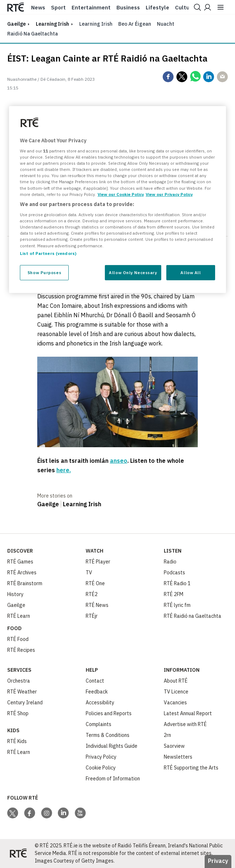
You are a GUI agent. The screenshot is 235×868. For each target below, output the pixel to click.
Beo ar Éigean (135, 24)
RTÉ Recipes (21, 650)
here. (64, 470)
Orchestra (19, 681)
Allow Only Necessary (133, 272)
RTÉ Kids (17, 741)
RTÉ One (95, 583)
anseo (119, 461)
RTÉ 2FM (174, 594)
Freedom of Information (113, 779)
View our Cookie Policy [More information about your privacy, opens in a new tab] (121, 194)
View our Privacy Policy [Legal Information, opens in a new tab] (169, 194)
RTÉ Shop (18, 713)
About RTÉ (176, 681)
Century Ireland (25, 703)
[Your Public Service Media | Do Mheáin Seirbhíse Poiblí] (18, 854)
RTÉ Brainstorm (25, 583)
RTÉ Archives (22, 573)
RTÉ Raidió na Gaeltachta (193, 616)
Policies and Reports (109, 713)
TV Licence (176, 692)
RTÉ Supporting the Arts (191, 768)
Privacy (218, 861)
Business (128, 8)
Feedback (97, 692)
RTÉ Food (18, 639)
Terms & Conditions (108, 735)
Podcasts (174, 573)
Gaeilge (48, 504)
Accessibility (100, 703)
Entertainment (91, 8)
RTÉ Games (20, 562)
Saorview (174, 746)
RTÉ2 (92, 594)
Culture (185, 8)
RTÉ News (97, 605)
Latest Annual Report (188, 713)
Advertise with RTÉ (185, 724)
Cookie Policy (101, 768)
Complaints (99, 724)
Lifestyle (157, 8)
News (38, 8)
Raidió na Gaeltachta (33, 34)
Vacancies (175, 703)
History (15, 594)
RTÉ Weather (22, 692)
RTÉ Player (98, 562)
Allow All (191, 272)
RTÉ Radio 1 (177, 583)
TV (89, 573)
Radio (170, 562)
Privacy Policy (101, 757)
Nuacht (166, 24)
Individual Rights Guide (112, 746)
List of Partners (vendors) (48, 253)
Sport (58, 8)
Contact (95, 681)
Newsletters (178, 757)
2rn (167, 735)
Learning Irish (52, 24)
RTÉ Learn (19, 616)
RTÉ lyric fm (177, 605)
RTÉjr (92, 616)
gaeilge (16, 24)
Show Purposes (44, 272)
